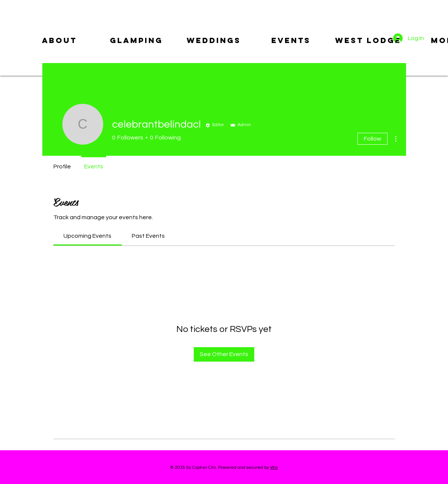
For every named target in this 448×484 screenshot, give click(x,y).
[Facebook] (403, 53)
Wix (274, 467)
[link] (87, 236)
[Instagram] (414, 53)
